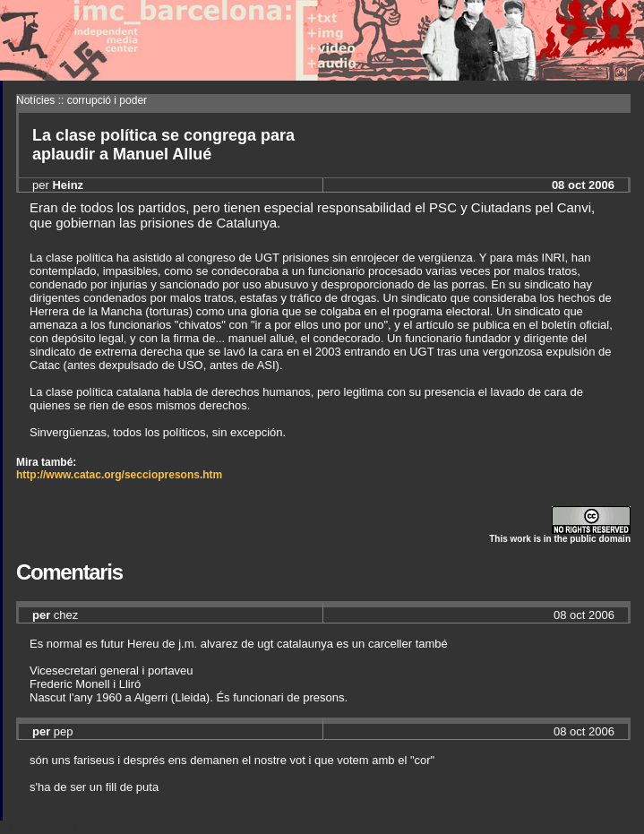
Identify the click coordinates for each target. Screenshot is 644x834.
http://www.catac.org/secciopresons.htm (119, 475)
